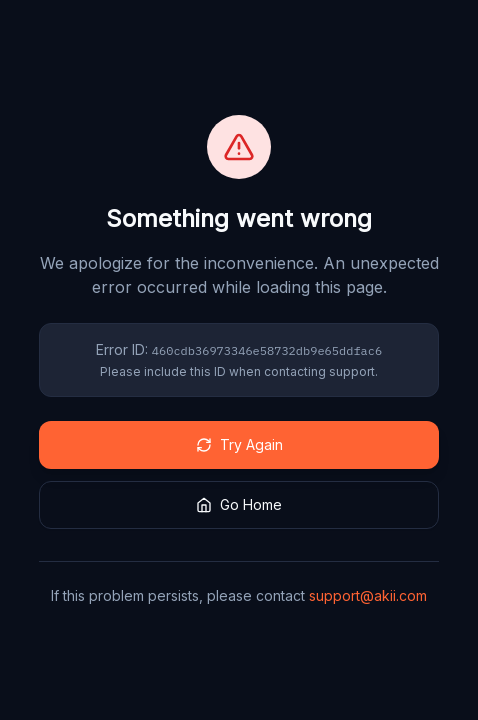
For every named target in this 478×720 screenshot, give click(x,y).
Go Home (239, 504)
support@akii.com (368, 595)
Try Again (239, 444)
